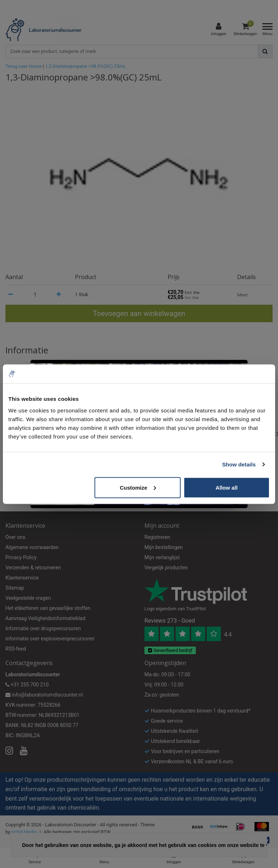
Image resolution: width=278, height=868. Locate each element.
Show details (239, 464)
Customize (138, 487)
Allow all (226, 487)
